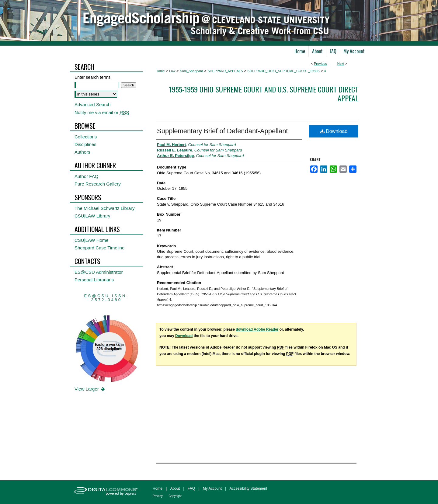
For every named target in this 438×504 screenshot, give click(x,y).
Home (160, 71)
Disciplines (85, 144)
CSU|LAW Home (92, 240)
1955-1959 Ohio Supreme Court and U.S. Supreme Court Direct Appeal (264, 94)
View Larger (90, 389)
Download (334, 131)
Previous (320, 64)
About (175, 488)
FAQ (191, 488)
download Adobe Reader (257, 329)
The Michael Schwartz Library (105, 208)
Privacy (158, 496)
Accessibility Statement (248, 488)
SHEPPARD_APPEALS (225, 71)
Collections (86, 137)
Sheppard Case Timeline (99, 248)
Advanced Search (92, 104)
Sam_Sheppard (191, 71)
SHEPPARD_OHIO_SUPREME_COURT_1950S (283, 71)
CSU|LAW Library (92, 216)
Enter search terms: (93, 77)
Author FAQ (86, 176)
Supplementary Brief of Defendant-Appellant (222, 131)
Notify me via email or (102, 112)
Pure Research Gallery (98, 184)
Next (341, 64)
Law (172, 71)
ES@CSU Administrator (99, 272)
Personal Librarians (94, 280)
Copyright (175, 496)
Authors (82, 152)
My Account (212, 488)
